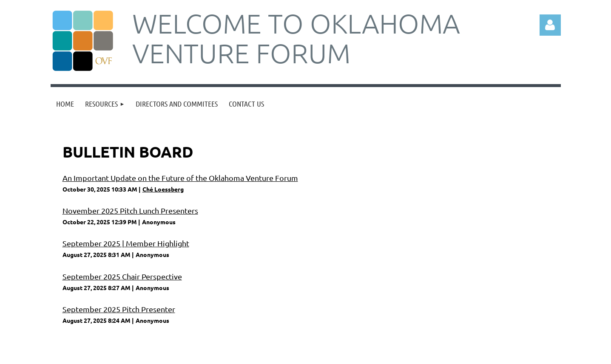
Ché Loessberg (163, 189)
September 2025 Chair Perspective (122, 276)
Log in (550, 25)
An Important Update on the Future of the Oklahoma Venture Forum (180, 178)
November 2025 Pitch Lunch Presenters (130, 210)
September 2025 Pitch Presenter (119, 309)
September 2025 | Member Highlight (126, 243)
